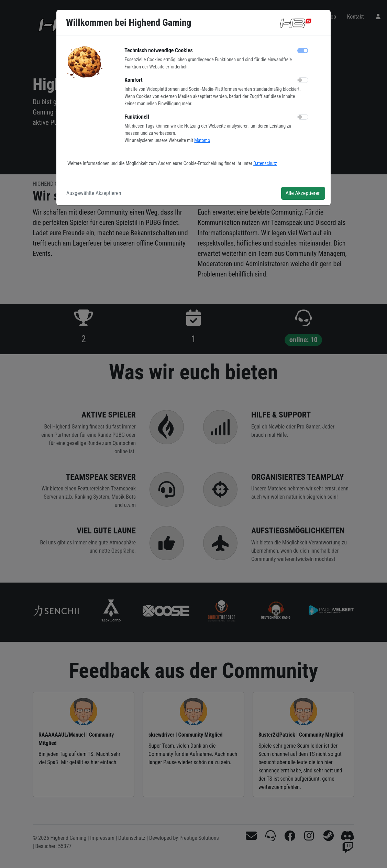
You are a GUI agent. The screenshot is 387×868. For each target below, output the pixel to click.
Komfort (133, 80)
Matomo (202, 140)
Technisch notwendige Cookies (158, 50)
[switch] (303, 80)
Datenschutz (265, 163)
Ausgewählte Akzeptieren (94, 193)
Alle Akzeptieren (303, 193)
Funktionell (137, 117)
